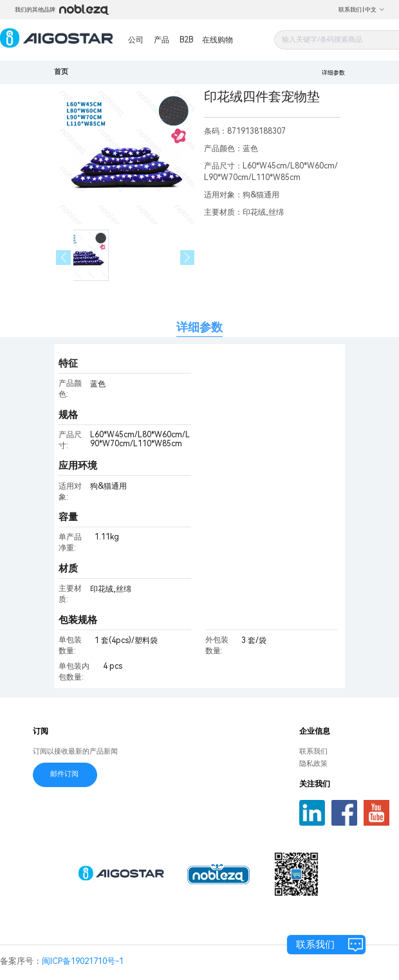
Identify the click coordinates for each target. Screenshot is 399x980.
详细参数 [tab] (199, 327)
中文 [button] (375, 10)
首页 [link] (61, 72)
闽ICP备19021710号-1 (83, 961)
